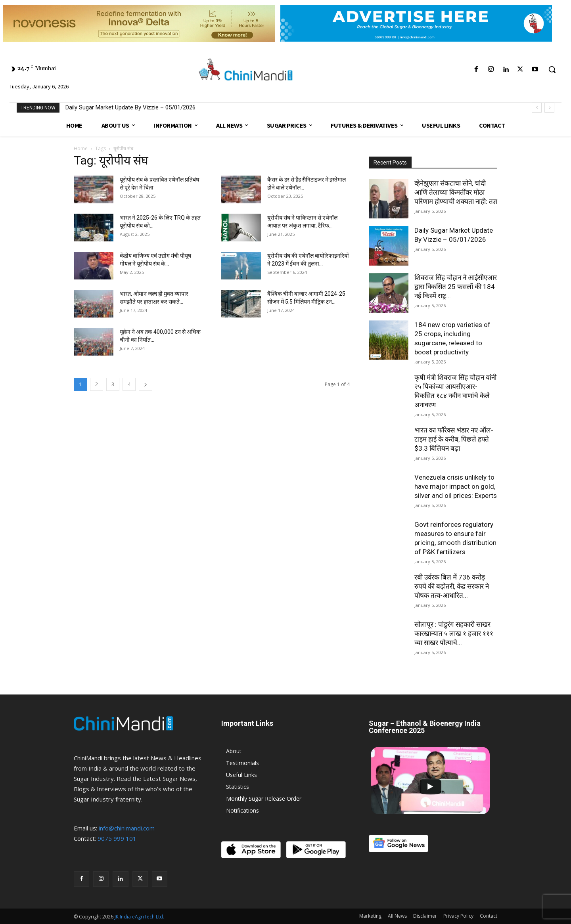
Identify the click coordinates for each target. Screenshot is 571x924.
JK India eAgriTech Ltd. (139, 917)
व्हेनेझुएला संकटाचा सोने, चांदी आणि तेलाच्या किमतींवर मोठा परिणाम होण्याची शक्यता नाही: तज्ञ (456, 192)
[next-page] (146, 384)
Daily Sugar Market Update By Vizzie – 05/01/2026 (130, 107)
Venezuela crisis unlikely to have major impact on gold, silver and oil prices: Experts (456, 486)
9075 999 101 (117, 838)
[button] (552, 69)
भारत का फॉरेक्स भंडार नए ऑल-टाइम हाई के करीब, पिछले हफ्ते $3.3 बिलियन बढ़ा (454, 439)
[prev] (537, 108)
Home (81, 148)
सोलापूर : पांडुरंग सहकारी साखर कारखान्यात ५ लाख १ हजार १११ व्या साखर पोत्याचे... (454, 633)
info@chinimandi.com (127, 828)
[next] (549, 108)
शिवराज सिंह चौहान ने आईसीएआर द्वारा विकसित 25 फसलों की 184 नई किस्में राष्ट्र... (456, 287)
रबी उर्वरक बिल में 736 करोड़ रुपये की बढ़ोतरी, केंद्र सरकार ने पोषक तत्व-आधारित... (452, 586)
